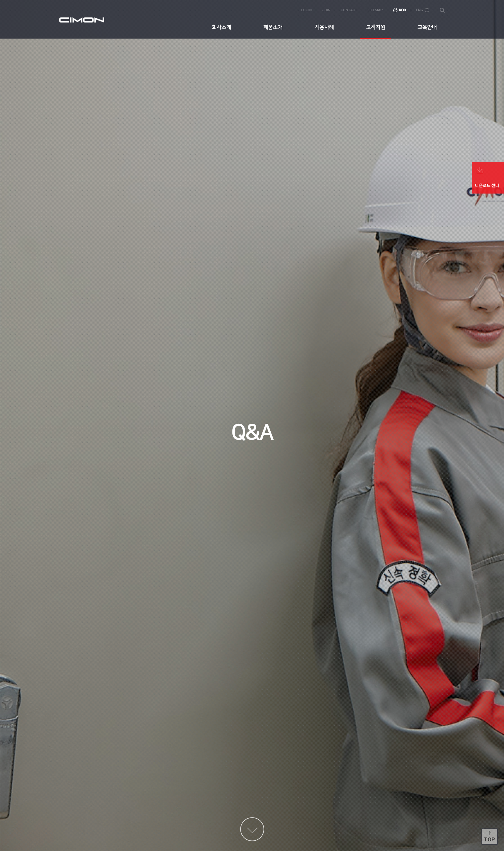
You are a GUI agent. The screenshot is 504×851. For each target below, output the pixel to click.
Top (490, 840)
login (306, 10)
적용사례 (324, 27)
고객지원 (376, 27)
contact (349, 10)
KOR (400, 10)
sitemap (375, 10)
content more (252, 829)
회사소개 (221, 27)
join (326, 10)
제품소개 (273, 27)
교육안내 (427, 27)
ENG (423, 10)
